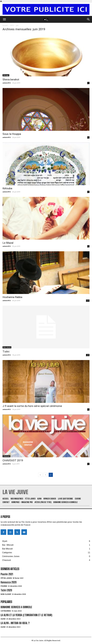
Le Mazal (8, 243)
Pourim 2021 (7, 574)
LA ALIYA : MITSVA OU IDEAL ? (15, 623)
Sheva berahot (11, 80)
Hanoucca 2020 (9, 582)
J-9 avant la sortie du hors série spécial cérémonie (32, 406)
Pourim (4, 586)
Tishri (6, 352)
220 (88, 355)
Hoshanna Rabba (12, 297)
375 (88, 301)
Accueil (5, 25)
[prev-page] (40, 475)
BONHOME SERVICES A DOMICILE (16, 607)
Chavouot (6, 456)
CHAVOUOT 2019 (13, 460)
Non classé (7, 347)
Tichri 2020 (6, 590)
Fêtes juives (6, 578)
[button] (4, 19)
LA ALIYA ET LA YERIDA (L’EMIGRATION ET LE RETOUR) (26, 615)
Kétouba (7, 188)
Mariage (6, 75)
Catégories (6, 611)
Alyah (3, 619)
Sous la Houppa (12, 134)
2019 (12, 25)
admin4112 (7, 83)
